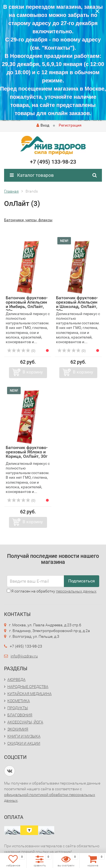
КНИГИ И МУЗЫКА (24, 736)
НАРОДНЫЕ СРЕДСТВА (28, 687)
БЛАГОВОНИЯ (20, 715)
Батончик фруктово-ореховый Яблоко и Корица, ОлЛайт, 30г (27, 452)
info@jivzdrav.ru (24, 656)
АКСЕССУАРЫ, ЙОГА (25, 722)
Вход (43, 125)
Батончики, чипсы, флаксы (28, 220)
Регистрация (70, 125)
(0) (21, 351)
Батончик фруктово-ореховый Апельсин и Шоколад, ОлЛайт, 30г (77, 304)
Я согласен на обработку (52, 591)
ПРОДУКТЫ (18, 708)
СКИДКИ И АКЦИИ (24, 743)
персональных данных (76, 591)
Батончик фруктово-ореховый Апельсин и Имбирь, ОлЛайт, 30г (27, 304)
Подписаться (82, 581)
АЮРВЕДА (16, 680)
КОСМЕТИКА (19, 701)
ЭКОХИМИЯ (18, 729)
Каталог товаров (32, 175)
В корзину (33, 372)
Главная (11, 191)
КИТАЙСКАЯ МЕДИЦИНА (29, 694)
